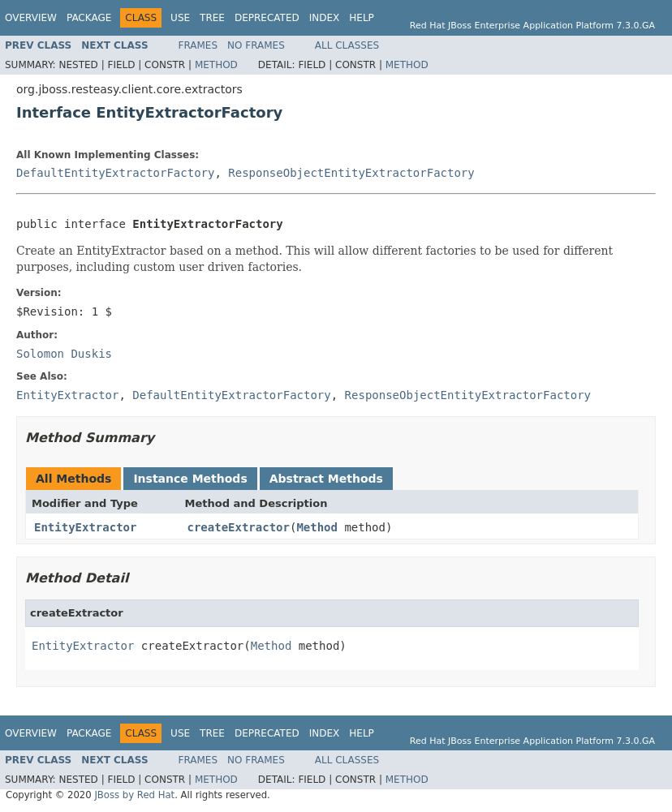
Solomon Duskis (64, 354)
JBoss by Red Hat (134, 795)
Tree (212, 18)
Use (180, 18)
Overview (31, 18)
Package (89, 18)
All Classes (347, 45)
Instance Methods (190, 479)
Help (362, 18)
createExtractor (239, 527)
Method (216, 65)
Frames (198, 45)
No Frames (256, 45)
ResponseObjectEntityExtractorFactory (351, 173)
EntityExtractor (85, 527)
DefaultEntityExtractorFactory (115, 173)
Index (325, 18)
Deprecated (267, 18)
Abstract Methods (326, 479)
